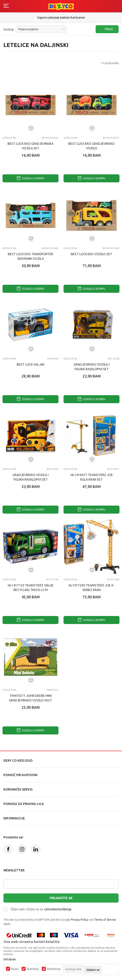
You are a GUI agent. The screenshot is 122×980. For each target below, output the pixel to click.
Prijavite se (61, 898)
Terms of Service (105, 920)
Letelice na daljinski (11, 138)
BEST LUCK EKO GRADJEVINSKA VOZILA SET (30, 146)
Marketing (54, 969)
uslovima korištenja (58, 909)
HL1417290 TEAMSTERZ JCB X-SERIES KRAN (91, 588)
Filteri (107, 29)
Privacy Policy (80, 920)
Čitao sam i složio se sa (41, 909)
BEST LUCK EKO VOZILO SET (91, 254)
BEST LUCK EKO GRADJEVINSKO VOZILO (91, 146)
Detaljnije (10, 959)
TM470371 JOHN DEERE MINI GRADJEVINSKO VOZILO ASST (30, 698)
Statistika (33, 969)
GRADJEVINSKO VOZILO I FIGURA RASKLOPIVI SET (92, 367)
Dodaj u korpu (30, 178)
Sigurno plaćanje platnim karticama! (61, 17)
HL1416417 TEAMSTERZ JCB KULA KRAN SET (92, 477)
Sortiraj (8, 29)
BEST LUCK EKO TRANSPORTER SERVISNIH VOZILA (30, 256)
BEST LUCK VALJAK (31, 364)
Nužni (15, 969)
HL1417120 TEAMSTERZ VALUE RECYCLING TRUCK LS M (31, 588)
